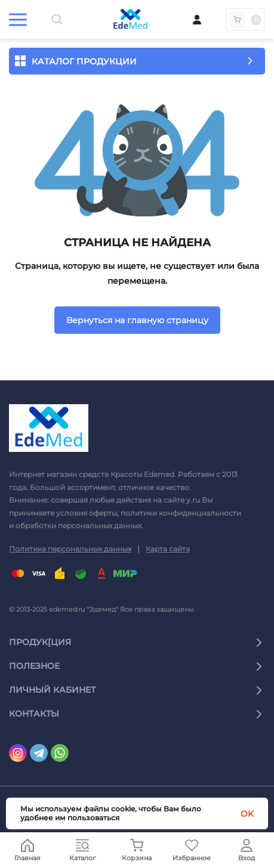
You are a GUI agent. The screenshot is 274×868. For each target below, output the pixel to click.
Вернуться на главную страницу (137, 320)
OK (247, 814)
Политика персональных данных (70, 549)
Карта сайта (168, 549)
